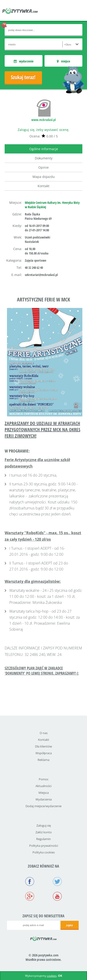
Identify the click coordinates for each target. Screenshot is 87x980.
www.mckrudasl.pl (43, 120)
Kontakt (43, 186)
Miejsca (44, 793)
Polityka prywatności (44, 846)
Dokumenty (44, 158)
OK (60, 976)
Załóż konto (44, 832)
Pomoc (44, 779)
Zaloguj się (44, 825)
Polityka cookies (44, 852)
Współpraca (44, 753)
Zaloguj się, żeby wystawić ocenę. (43, 130)
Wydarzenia (44, 799)
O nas (44, 733)
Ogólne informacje (44, 149)
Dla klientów (43, 746)
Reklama (43, 760)
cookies (52, 976)
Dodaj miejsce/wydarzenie (43, 806)
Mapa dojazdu (44, 177)
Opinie (43, 167)
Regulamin (43, 839)
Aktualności (43, 786)
